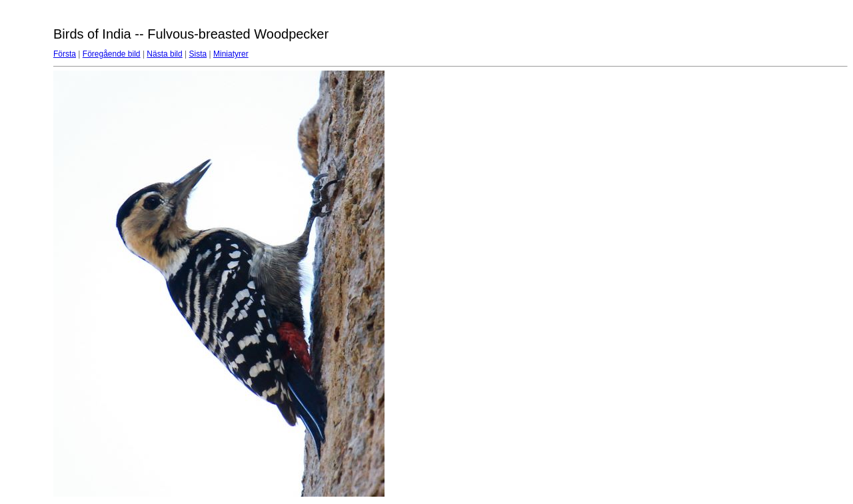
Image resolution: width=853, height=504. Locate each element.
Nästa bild (164, 54)
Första (65, 54)
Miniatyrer (231, 54)
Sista (198, 54)
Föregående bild (112, 54)
